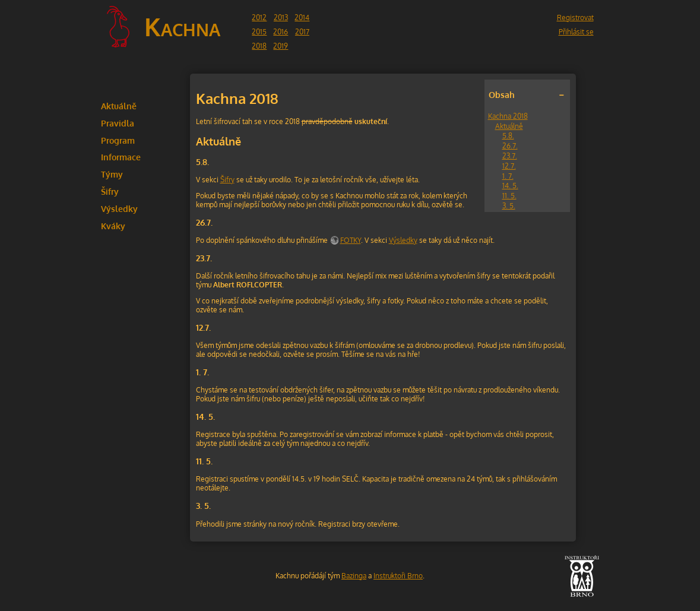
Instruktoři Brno (398, 576)
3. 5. (509, 206)
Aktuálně (119, 106)
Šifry (110, 191)
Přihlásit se (576, 32)
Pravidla (118, 123)
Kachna (182, 26)
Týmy (112, 174)
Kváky (113, 226)
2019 (281, 46)
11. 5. (509, 196)
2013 (281, 18)
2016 (281, 32)
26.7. (510, 146)
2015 (259, 32)
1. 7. (508, 176)
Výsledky (119, 208)
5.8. (508, 136)
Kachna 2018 (508, 116)
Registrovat (575, 18)
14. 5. (510, 186)
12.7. (509, 166)
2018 (259, 46)
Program (118, 140)
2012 (259, 18)
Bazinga (354, 576)
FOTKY (351, 240)
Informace (121, 157)
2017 (302, 32)
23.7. (510, 156)
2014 (302, 18)
